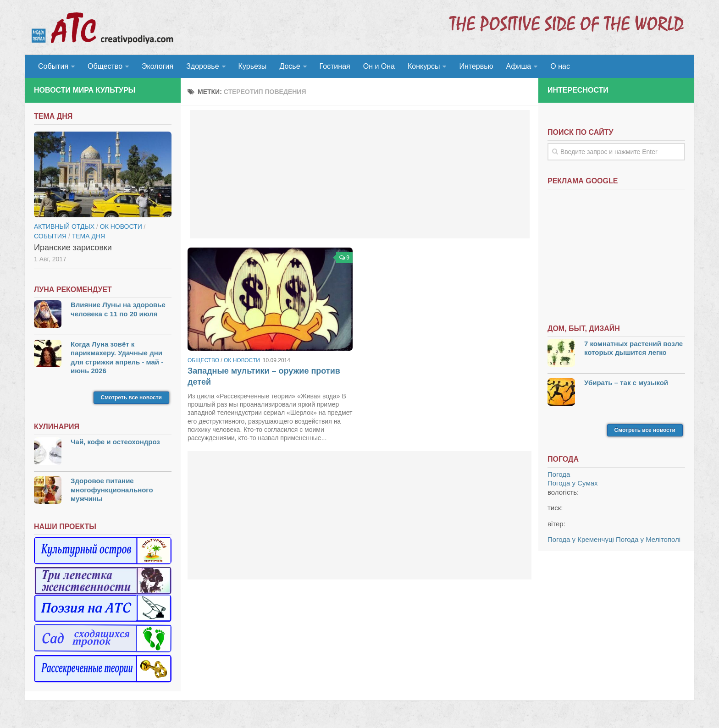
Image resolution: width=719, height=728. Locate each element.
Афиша (519, 66)
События (53, 66)
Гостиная (335, 66)
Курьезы (253, 66)
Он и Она (379, 66)
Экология (158, 66)
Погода (559, 474)
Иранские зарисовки (73, 248)
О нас (560, 66)
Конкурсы (424, 66)
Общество (105, 66)
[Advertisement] (360, 174)
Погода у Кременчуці (581, 539)
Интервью (476, 66)
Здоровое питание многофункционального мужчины (112, 490)
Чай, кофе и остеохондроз (115, 442)
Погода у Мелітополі (648, 539)
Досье (290, 66)
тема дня (88, 236)
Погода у (573, 483)
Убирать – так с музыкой (626, 383)
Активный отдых (64, 226)
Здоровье (202, 66)
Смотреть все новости (131, 397)
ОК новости (242, 360)
